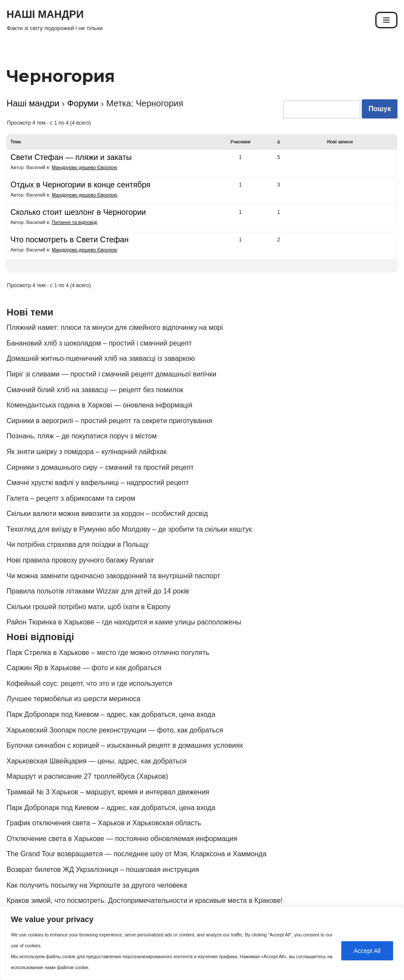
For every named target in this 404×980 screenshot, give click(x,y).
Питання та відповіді (74, 222)
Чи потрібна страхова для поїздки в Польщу (77, 544)
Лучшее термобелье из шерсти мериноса (74, 699)
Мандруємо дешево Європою (84, 167)
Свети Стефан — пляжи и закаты (71, 157)
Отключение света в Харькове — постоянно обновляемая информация (122, 839)
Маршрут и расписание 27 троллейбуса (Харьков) (87, 776)
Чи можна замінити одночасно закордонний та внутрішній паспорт (113, 576)
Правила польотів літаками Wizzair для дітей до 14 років (98, 591)
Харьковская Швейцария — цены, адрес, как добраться (97, 761)
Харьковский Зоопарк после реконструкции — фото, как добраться (115, 730)
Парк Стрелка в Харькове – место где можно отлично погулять (108, 653)
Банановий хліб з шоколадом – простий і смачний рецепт (99, 343)
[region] (202, 943)
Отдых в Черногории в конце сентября (80, 185)
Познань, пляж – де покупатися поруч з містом (82, 436)
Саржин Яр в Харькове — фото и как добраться (84, 668)
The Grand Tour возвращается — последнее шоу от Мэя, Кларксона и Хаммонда (136, 854)
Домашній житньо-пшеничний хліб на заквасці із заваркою (101, 358)
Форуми (83, 103)
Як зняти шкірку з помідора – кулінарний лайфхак (87, 452)
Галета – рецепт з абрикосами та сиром (71, 498)
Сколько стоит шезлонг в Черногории (78, 212)
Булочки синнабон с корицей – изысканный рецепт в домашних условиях (125, 745)
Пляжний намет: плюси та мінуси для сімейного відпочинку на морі (115, 327)
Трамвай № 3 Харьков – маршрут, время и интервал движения (108, 792)
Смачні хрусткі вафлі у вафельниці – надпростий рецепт (98, 483)
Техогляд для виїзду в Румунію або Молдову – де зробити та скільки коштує (130, 529)
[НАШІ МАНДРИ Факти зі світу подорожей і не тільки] (55, 20)
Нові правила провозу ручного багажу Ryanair (80, 560)
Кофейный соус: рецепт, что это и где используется (89, 683)
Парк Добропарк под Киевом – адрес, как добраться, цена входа (111, 714)
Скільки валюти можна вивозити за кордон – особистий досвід (107, 514)
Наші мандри (33, 103)
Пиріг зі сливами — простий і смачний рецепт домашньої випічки (111, 374)
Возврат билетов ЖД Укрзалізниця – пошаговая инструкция (103, 870)
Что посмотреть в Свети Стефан (70, 240)
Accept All (367, 951)
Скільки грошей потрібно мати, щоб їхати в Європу (88, 607)
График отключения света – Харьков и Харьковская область (104, 823)
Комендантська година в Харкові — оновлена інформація (99, 405)
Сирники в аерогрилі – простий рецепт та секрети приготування (109, 421)
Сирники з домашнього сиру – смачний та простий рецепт (100, 467)
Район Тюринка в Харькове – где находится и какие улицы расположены (124, 622)
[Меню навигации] (386, 20)
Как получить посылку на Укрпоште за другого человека (97, 885)
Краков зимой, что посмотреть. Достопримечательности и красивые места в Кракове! (145, 900)
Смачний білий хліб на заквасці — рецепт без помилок (95, 390)
